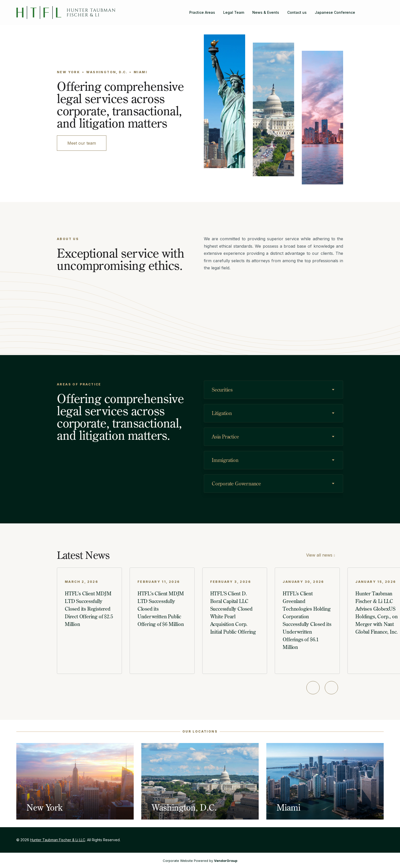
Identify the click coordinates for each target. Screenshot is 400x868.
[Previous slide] (313, 688)
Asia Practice (225, 437)
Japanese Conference (335, 12)
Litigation (222, 413)
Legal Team (234, 12)
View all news (319, 555)
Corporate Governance (236, 483)
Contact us (297, 12)
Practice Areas (202, 12)
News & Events (266, 12)
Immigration (225, 460)
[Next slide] (331, 688)
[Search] (363, 9)
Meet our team (82, 143)
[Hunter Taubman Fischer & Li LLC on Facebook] (371, 9)
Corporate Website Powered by (200, 861)
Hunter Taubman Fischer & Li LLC (58, 840)
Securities (222, 390)
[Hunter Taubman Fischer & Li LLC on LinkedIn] (380, 9)
